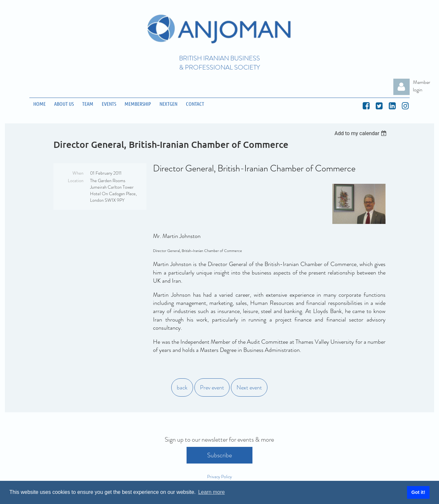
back (182, 387)
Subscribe (219, 455)
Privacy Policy (219, 477)
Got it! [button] (418, 492)
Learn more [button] (211, 492)
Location (76, 181)
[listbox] (362, 133)
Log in (401, 87)
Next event (249, 387)
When (78, 173)
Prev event (212, 387)
